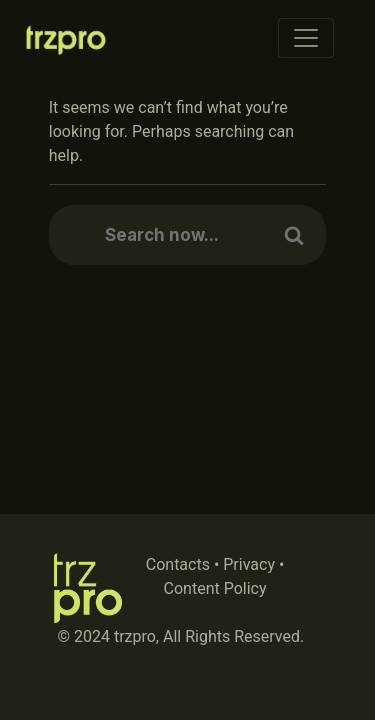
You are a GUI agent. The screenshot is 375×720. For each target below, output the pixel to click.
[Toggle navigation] (306, 38)
